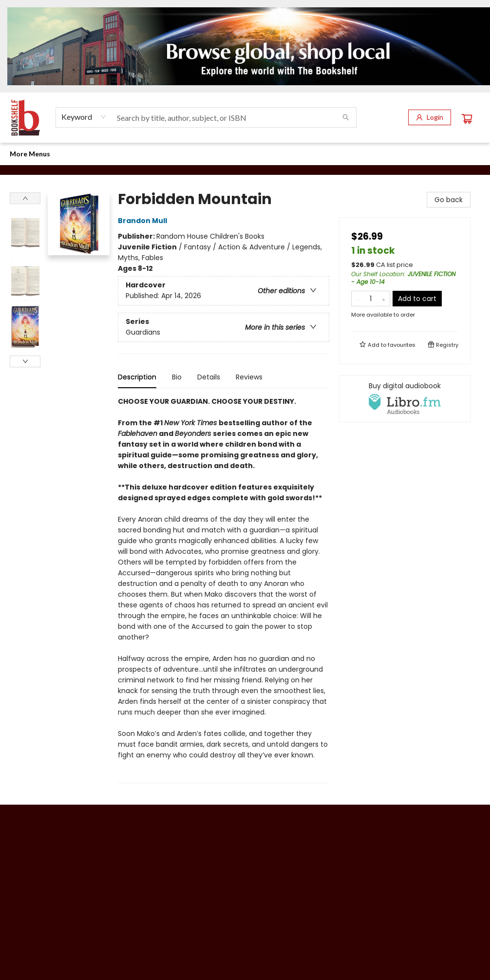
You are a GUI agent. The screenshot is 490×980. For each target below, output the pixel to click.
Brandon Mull (144, 221)
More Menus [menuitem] (428, 154)
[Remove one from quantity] (358, 299)
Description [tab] (137, 377)
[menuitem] (19, 154)
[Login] (430, 117)
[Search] (346, 117)
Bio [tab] (177, 377)
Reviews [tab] (249, 377)
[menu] (245, 154)
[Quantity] (371, 299)
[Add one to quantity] (384, 299)
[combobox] (84, 117)
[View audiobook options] (405, 398)
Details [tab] (209, 377)
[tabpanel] (224, 590)
